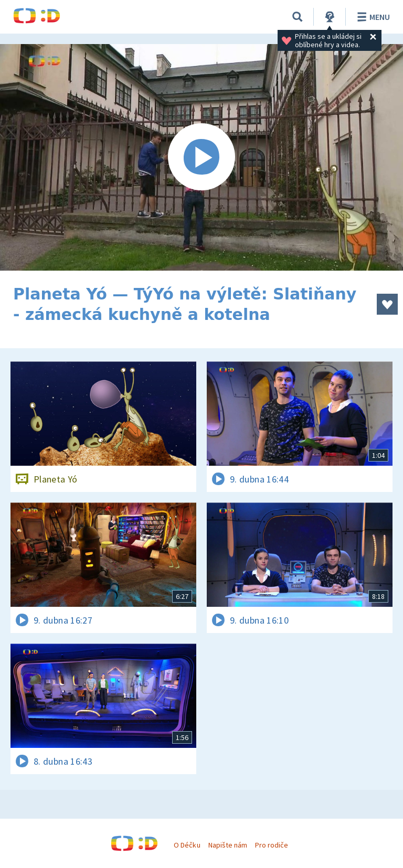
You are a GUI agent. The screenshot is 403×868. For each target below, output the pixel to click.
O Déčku (187, 845)
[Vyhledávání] (298, 17)
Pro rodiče (272, 845)
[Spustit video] (201, 157)
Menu (372, 17)
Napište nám (228, 845)
